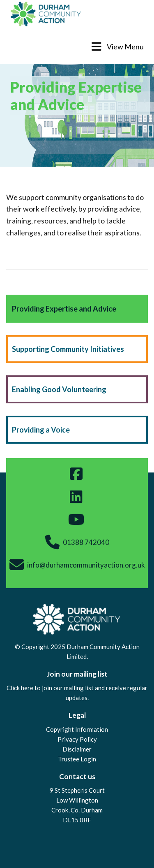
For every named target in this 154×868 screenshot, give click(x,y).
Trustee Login (77, 759)
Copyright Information (77, 729)
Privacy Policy (77, 739)
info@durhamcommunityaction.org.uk (86, 565)
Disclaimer (77, 749)
